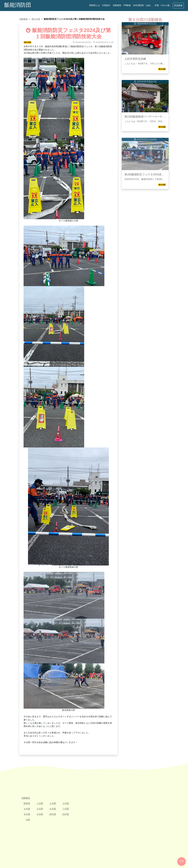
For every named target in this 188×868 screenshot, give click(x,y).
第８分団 (36, 19)
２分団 (53, 803)
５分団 (40, 809)
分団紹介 (106, 5)
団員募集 (178, 5)
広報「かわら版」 (163, 5)
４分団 (27, 809)
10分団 (53, 814)
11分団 (65, 814)
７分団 (66, 809)
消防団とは (94, 5)
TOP (182, 861)
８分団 (27, 814)
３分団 (66, 803)
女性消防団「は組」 (143, 5)
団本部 (27, 803)
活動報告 (117, 5)
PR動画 (127, 5)
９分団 (40, 814)
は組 (28, 820)
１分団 (40, 803)
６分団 (53, 809)
